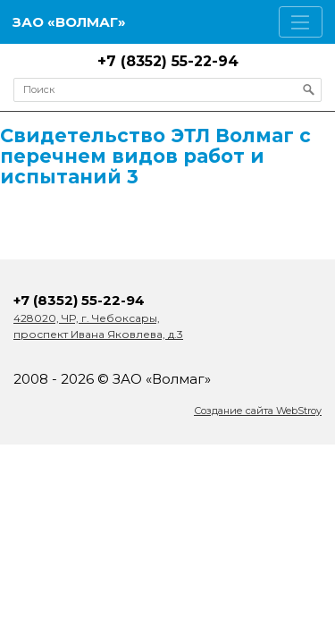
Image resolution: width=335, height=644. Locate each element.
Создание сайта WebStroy (258, 411)
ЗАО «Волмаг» (69, 22)
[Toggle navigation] (301, 22)
